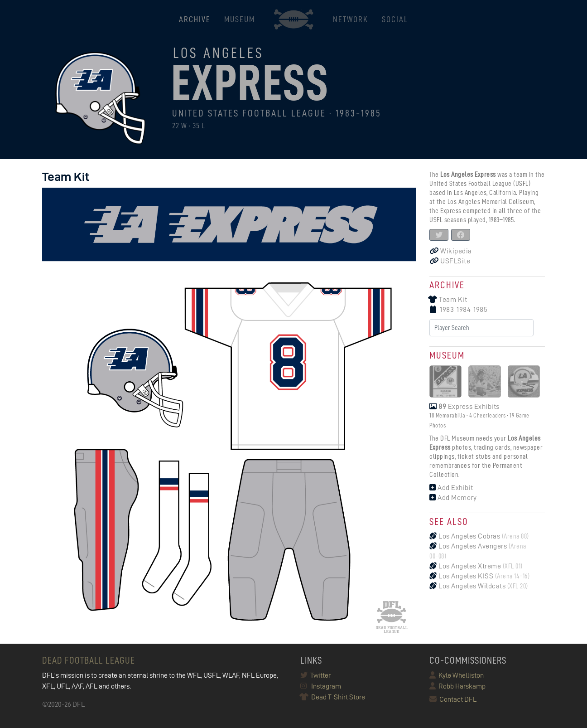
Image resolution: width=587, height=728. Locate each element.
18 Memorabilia (447, 415)
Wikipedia (451, 251)
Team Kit (448, 300)
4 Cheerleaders (487, 415)
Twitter (315, 675)
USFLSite (450, 261)
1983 (447, 310)
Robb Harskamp (457, 686)
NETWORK (351, 19)
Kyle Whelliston (457, 675)
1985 (480, 310)
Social (395, 19)
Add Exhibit (451, 488)
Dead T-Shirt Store (333, 697)
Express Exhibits (464, 407)
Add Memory (453, 498)
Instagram (321, 686)
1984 (464, 310)
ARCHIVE (195, 19)
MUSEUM (240, 19)
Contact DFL (453, 699)
